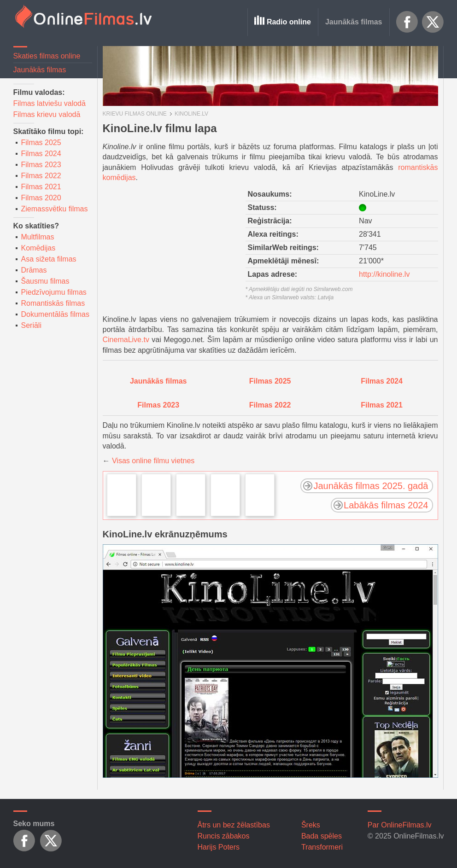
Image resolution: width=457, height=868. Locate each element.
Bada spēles (322, 836)
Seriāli (31, 325)
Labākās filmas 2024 (386, 505)
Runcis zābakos (224, 836)
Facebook (407, 22)
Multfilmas (38, 237)
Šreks (311, 825)
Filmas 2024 (41, 154)
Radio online (289, 22)
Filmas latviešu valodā (50, 103)
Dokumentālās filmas (56, 314)
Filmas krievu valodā (47, 114)
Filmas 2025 (41, 143)
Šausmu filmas (45, 281)
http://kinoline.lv (384, 274)
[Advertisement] (172, 245)
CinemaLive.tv (126, 340)
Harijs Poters (219, 847)
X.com (433, 22)
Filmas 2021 (41, 187)
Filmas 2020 (41, 198)
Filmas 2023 (41, 165)
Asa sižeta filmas (49, 259)
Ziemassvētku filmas (55, 209)
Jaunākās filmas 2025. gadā (371, 486)
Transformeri (322, 847)
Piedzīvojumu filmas (54, 292)
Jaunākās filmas (354, 22)
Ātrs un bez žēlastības (234, 825)
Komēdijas (38, 248)
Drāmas (34, 270)
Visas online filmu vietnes (153, 461)
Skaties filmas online (47, 56)
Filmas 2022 (41, 176)
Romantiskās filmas (53, 303)
